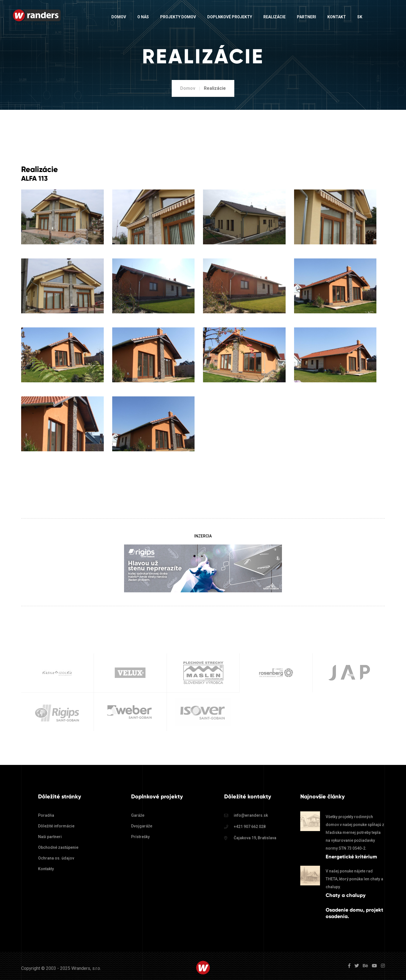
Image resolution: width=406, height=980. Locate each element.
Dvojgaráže (142, 826)
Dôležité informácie (56, 826)
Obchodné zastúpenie (58, 847)
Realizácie (274, 17)
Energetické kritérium (351, 857)
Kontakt (337, 17)
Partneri (306, 17)
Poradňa (46, 815)
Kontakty (46, 869)
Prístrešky (140, 837)
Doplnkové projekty (230, 17)
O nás (143, 17)
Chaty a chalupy (346, 895)
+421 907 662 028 (250, 827)
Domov (119, 17)
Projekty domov (178, 17)
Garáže (138, 815)
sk (360, 17)
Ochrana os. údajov (56, 858)
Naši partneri (50, 837)
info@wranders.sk (251, 815)
